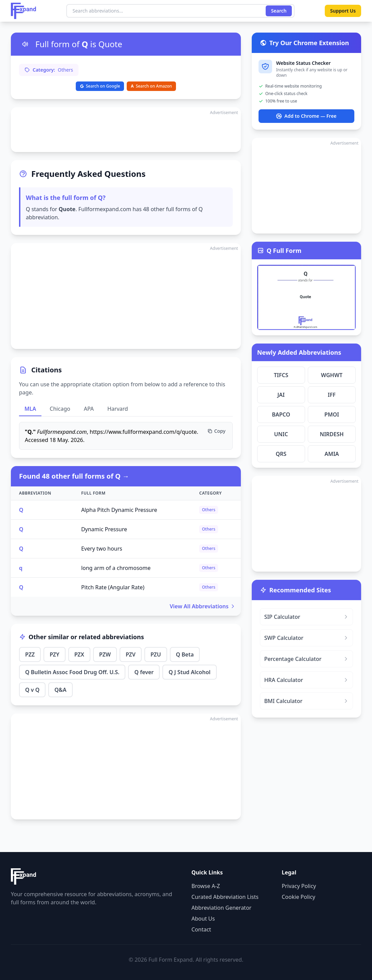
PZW (105, 654)
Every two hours (102, 549)
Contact (201, 929)
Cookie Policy (298, 897)
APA (89, 409)
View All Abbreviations (203, 606)
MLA (30, 409)
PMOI (332, 414)
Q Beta (185, 654)
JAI (281, 395)
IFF (332, 395)
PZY (55, 654)
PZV (131, 654)
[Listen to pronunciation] (25, 44)
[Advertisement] (126, 130)
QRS (281, 454)
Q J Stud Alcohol (189, 672)
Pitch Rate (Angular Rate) (113, 587)
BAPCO (281, 414)
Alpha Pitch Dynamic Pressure (119, 510)
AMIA (332, 454)
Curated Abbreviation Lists (225, 897)
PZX (79, 654)
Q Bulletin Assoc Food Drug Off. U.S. (72, 672)
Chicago (60, 409)
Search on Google (100, 86)
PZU (156, 654)
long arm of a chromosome (116, 568)
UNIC (281, 434)
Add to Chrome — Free (306, 116)
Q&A (60, 690)
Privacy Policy (299, 886)
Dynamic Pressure (104, 529)
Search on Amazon (151, 86)
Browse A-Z (206, 886)
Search (279, 11)
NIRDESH (332, 434)
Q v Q (32, 690)
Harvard (118, 409)
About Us (203, 919)
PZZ (30, 654)
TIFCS (281, 375)
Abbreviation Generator (222, 908)
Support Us (343, 11)
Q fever (144, 672)
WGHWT (332, 375)
